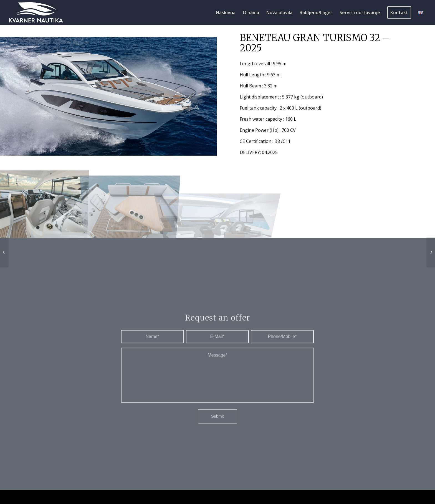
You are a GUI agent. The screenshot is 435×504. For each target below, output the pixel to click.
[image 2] (43, 203)
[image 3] (130, 203)
